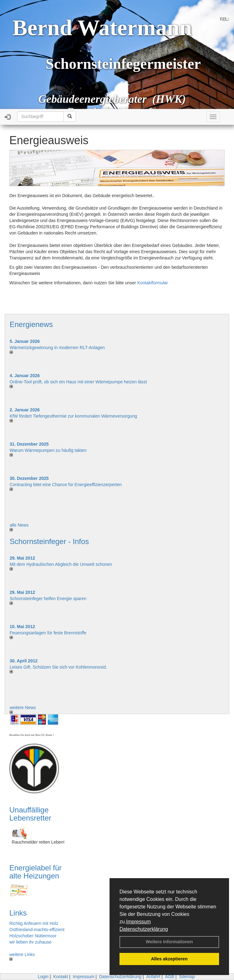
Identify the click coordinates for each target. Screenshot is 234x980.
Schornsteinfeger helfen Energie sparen (48, 599)
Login (43, 977)
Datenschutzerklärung (144, 929)
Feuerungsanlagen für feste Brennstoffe (48, 633)
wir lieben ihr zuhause (30, 942)
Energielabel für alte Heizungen (35, 872)
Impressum (138, 922)
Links (18, 913)
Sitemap (187, 977)
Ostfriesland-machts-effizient (37, 930)
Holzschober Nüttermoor (33, 936)
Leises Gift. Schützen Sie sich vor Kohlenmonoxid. (58, 667)
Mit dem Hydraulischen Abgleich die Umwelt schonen (61, 564)
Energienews (31, 324)
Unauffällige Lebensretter (30, 814)
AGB (170, 977)
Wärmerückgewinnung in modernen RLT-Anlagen (57, 348)
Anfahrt (153, 977)
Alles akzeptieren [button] (169, 959)
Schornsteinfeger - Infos (49, 541)
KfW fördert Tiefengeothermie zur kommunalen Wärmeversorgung (73, 416)
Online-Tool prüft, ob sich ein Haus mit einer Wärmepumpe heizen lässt (78, 382)
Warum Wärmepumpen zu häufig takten (48, 450)
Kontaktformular (153, 283)
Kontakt (61, 977)
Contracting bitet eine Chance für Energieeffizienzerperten (66, 485)
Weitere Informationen (169, 942)
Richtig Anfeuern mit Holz (34, 923)
